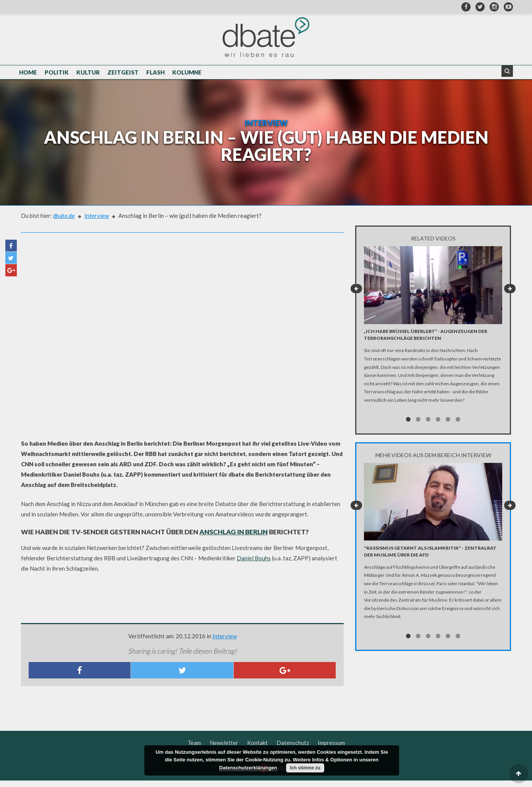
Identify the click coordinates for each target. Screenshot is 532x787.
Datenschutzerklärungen (248, 768)
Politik (57, 73)
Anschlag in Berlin (234, 538)
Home (28, 73)
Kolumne (187, 73)
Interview (97, 222)
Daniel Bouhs (254, 565)
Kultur (88, 73)
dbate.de (64, 222)
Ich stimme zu (305, 768)
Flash (155, 73)
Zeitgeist (123, 73)
